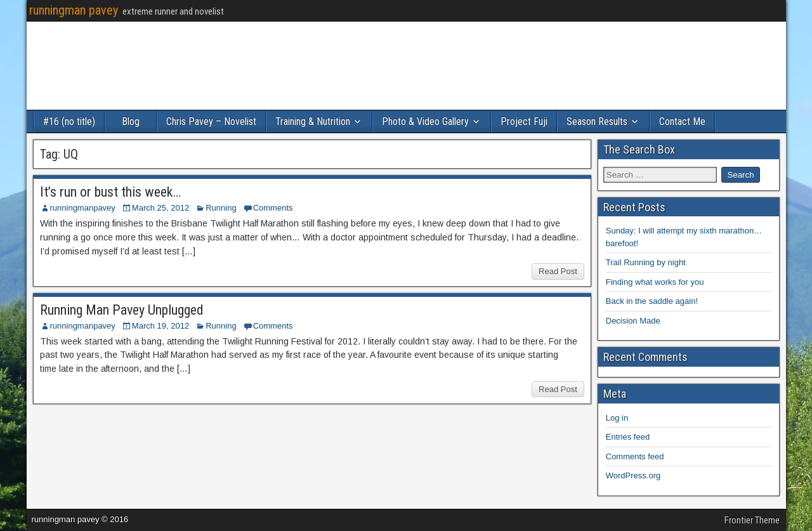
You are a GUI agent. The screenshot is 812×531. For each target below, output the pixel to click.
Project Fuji (524, 121)
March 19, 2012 (160, 326)
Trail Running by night (646, 262)
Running (221, 208)
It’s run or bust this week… (110, 192)
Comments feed (635, 456)
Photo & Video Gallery (425, 121)
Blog (131, 121)
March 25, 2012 (160, 208)
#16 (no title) (69, 121)
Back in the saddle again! (652, 301)
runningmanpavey (83, 208)
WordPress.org (633, 475)
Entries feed (628, 437)
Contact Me (682, 121)
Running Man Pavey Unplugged (122, 310)
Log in (617, 418)
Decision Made (633, 321)
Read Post (558, 271)
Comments (273, 208)
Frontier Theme (752, 520)
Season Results (597, 121)
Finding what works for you (655, 282)
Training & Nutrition (313, 121)
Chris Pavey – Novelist (211, 121)
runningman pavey (74, 10)
